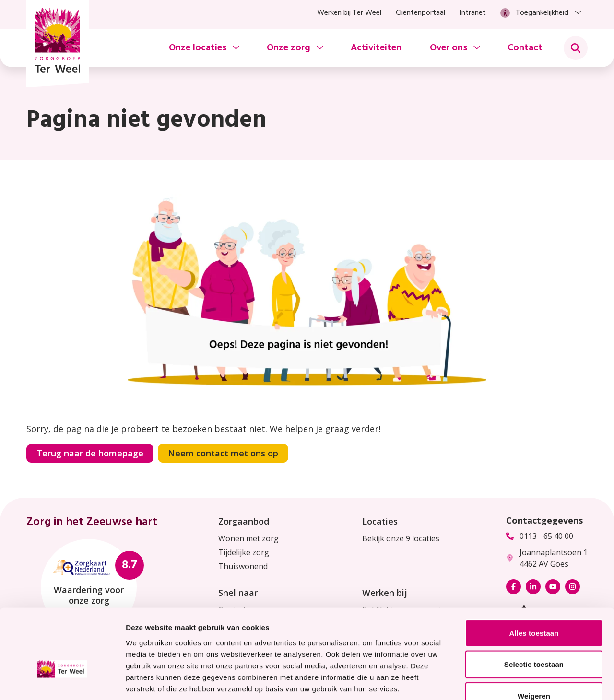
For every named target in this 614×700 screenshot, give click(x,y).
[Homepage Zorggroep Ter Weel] (58, 44)
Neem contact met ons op (223, 453)
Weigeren (534, 637)
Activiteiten (376, 48)
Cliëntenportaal (420, 13)
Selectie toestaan (534, 606)
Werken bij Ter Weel (349, 13)
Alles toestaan (534, 574)
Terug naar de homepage (90, 453)
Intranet (473, 13)
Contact (525, 48)
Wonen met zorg (248, 538)
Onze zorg (289, 48)
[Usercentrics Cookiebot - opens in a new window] (62, 681)
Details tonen (518, 681)
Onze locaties (198, 48)
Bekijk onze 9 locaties (401, 538)
